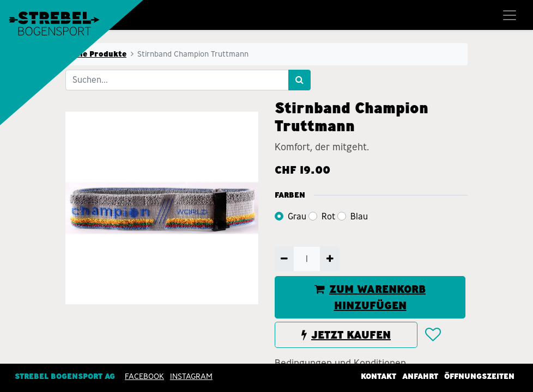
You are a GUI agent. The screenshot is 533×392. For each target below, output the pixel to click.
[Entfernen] (284, 259)
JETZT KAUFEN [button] (346, 335)
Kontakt (378, 376)
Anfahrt (420, 376)
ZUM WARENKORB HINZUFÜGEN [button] (370, 297)
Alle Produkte (99, 54)
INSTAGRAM (191, 376)
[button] (432, 335)
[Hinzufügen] (329, 259)
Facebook (144, 376)
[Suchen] (299, 80)
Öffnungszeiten (479, 376)
